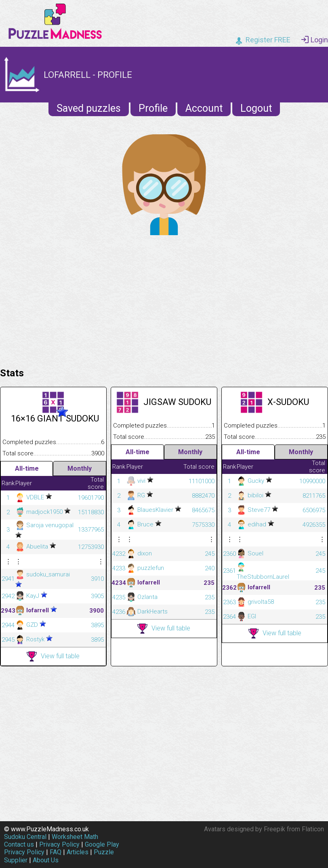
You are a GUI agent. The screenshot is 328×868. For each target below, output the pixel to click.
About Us (46, 860)
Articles (78, 852)
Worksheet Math (75, 837)
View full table (53, 656)
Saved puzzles (89, 108)
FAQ (56, 852)
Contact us (19, 844)
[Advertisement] (164, 299)
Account (204, 108)
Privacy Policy (59, 844)
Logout (256, 108)
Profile (153, 108)
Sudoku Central (25, 837)
